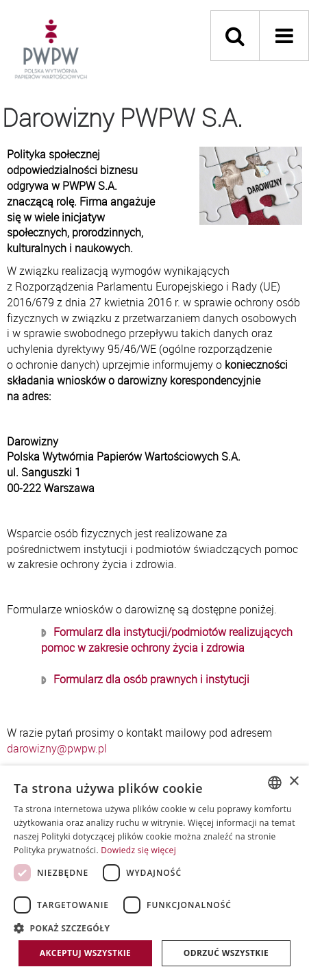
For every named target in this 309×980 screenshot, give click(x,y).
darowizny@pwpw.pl (57, 748)
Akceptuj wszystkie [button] (85, 953)
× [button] (294, 782)
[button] (154, 928)
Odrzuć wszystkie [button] (226, 953)
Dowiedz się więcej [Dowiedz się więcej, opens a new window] (138, 850)
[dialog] (154, 873)
